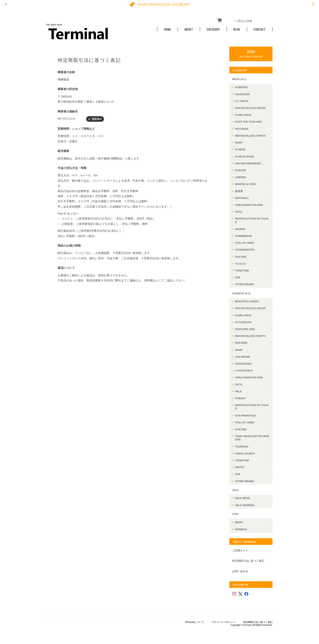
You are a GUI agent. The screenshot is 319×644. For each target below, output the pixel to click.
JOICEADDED (243, 364)
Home (167, 29)
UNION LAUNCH (245, 453)
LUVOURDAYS (244, 370)
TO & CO (240, 264)
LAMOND (241, 177)
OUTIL (239, 212)
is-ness (240, 149)
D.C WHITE (242, 101)
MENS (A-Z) (239, 79)
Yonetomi (242, 270)
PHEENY (240, 398)
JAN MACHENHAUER (248, 163)
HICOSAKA (242, 129)
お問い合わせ (240, 571)
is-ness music (245, 156)
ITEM (235, 514)
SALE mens (242, 498)
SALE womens (245, 505)
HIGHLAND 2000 (245, 329)
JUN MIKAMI (243, 357)
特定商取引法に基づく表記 (248, 561)
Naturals (242, 198)
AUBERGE (241, 87)
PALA (238, 391)
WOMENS (241, 529)
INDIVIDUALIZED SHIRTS (250, 136)
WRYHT (240, 467)
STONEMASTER (245, 250)
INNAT (239, 142)
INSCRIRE (241, 343)
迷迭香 (239, 191)
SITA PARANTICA (245, 415)
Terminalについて (195, 622)
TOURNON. (242, 447)
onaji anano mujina (249, 205)
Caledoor (242, 94)
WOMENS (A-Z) (241, 293)
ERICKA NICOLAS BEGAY (251, 108)
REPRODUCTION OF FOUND (252, 220)
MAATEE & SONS (246, 184)
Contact (260, 29)
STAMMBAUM (243, 236)
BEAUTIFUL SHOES (247, 301)
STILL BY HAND (245, 422)
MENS (239, 522)
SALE (235, 490)
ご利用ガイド (240, 551)
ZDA (238, 277)
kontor (241, 170)
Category (213, 29)
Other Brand (244, 284)
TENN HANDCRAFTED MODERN (252, 438)
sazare (240, 229)
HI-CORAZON (243, 322)
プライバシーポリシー (224, 622)
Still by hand (245, 243)
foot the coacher (248, 122)
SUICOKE (241, 257)
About (189, 29)
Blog (237, 29)
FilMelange (243, 115)
